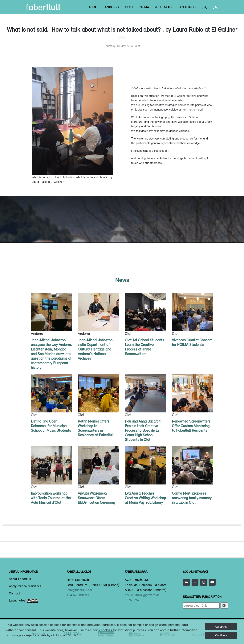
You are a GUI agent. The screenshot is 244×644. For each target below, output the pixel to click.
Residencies (163, 7)
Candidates (187, 7)
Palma (144, 7)
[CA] (204, 7)
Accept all (221, 626)
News (122, 280)
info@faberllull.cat (79, 590)
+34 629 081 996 (79, 595)
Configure (221, 635)
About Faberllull (20, 579)
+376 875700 (134, 600)
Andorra (112, 7)
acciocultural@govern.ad (142, 595)
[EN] (216, 7)
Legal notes (24, 601)
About (94, 7)
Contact (14, 593)
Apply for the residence (25, 586)
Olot (129, 7)
